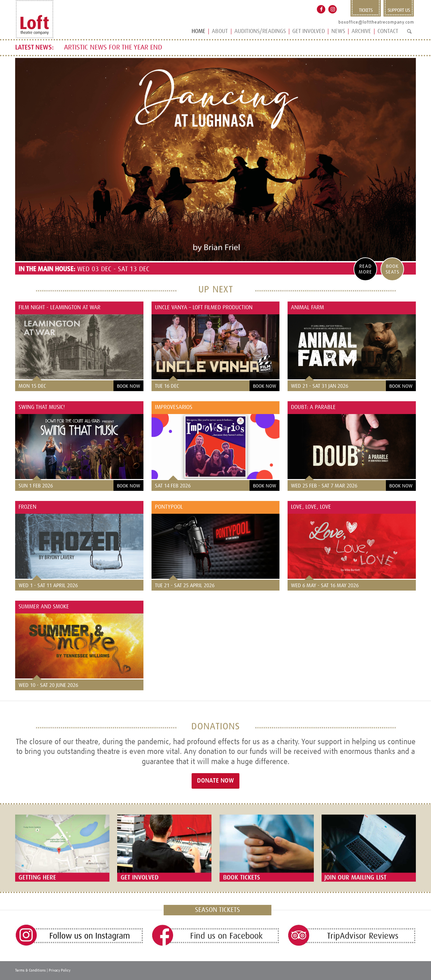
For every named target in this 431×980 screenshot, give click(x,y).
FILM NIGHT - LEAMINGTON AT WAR (59, 308)
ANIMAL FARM (307, 308)
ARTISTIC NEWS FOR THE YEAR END (113, 48)
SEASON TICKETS (218, 910)
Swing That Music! (43, 407)
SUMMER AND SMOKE (44, 607)
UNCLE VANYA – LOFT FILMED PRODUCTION (204, 308)
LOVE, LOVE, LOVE (311, 507)
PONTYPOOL (169, 507)
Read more (365, 269)
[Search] (409, 34)
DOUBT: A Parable (313, 407)
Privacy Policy (60, 970)
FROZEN (27, 507)
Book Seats (392, 269)
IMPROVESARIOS (174, 407)
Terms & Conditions (30, 970)
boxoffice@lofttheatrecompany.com (376, 22)
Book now (128, 386)
